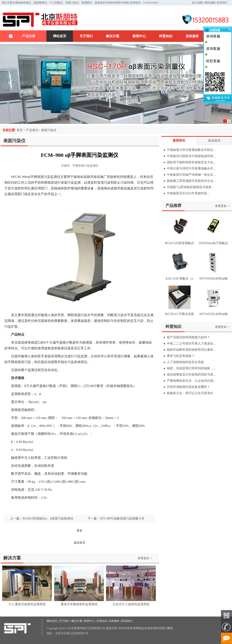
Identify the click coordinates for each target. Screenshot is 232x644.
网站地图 (210, 3)
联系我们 (222, 3)
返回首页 (80, 543)
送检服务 (192, 36)
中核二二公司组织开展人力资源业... (191, 343)
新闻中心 (139, 36)
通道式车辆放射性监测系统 (79, 604)
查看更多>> (145, 558)
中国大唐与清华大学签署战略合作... (191, 168)
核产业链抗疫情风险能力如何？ (188, 337)
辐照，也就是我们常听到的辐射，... (191, 368)
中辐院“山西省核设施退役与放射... (190, 187)
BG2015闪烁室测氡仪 (179, 243)
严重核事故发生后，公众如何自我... (191, 381)
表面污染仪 (49, 130)
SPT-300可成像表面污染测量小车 (122, 519)
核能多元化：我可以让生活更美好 (190, 393)
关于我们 (86, 36)
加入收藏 (197, 3)
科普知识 (166, 36)
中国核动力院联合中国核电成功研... (191, 156)
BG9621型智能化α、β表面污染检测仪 (48, 519)
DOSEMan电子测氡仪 (213, 243)
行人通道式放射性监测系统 (27, 604)
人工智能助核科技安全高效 (185, 362)
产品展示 (32, 130)
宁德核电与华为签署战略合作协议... (191, 150)
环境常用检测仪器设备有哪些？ (188, 387)
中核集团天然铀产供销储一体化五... (191, 175)
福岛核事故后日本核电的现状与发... (191, 375)
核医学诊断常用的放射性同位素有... (191, 350)
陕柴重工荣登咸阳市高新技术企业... (191, 181)
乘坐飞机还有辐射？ (181, 356)
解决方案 (113, 36)
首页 (20, 130)
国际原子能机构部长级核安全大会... (191, 162)
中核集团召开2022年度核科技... (188, 193)
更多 (80, 530)
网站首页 (60, 36)
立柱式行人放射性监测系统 (131, 604)
